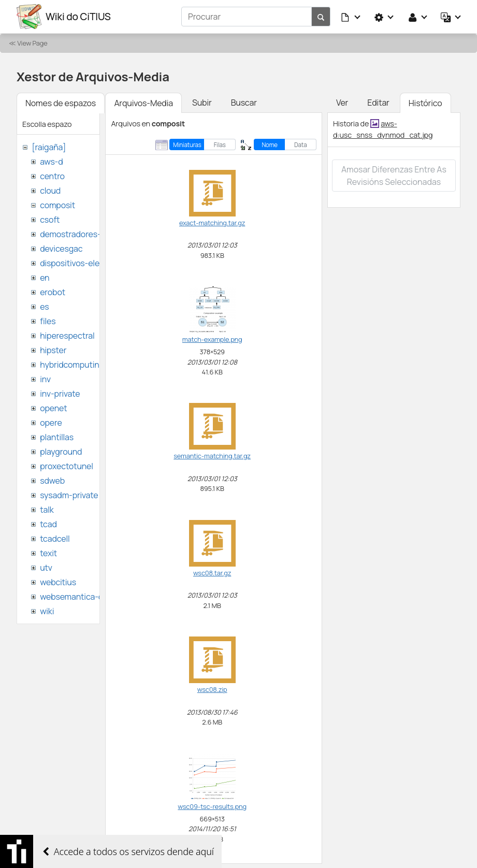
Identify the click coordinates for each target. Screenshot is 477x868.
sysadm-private (69, 495)
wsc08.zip (212, 689)
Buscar (244, 103)
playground (61, 452)
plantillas (57, 437)
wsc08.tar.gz (212, 573)
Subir (202, 103)
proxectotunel (67, 466)
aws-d (51, 162)
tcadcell (55, 539)
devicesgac (61, 249)
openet (53, 408)
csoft (50, 220)
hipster (53, 350)
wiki (47, 611)
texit (48, 553)
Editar (378, 103)
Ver (342, 103)
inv (45, 379)
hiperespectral (67, 336)
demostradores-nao (77, 234)
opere (51, 423)
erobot (53, 292)
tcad (48, 524)
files (48, 321)
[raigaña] (49, 147)
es (44, 307)
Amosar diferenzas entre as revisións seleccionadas (394, 176)
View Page (32, 43)
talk (47, 510)
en (45, 278)
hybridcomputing (72, 365)
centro (52, 176)
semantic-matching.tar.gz (212, 456)
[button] (351, 17)
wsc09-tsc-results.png (212, 806)
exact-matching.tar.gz (212, 223)
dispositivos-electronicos (87, 263)
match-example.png (212, 339)
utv (46, 568)
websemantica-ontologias (89, 597)
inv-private (60, 394)
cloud (50, 191)
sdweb (52, 481)
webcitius (58, 582)
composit (57, 205)
